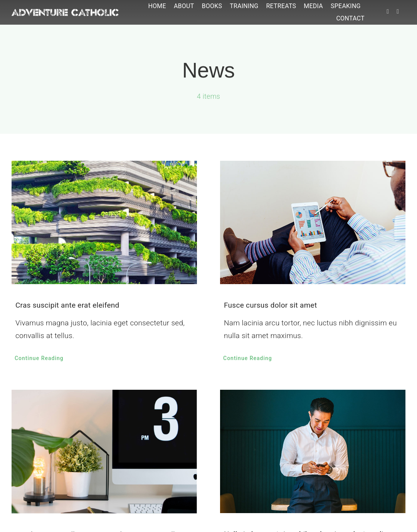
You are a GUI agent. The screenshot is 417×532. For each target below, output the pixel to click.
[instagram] (398, 12)
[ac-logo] (65, 13)
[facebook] (388, 12)
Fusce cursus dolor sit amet (270, 305)
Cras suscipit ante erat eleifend (67, 305)
